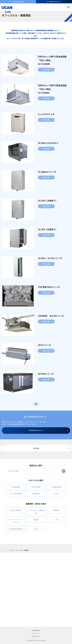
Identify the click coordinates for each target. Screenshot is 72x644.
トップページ (5, 550)
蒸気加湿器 (18, 487)
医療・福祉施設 (17, 511)
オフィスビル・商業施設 (36, 512)
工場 (60, 520)
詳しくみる (46, 70)
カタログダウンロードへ (36, 430)
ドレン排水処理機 (17, 493)
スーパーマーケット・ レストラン (16, 521)
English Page (35, 636)
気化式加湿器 (38, 487)
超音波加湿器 (58, 487)
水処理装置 (38, 493)
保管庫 (39, 520)
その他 (59, 493)
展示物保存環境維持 (16, 529)
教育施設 (59, 511)
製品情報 (12, 550)
